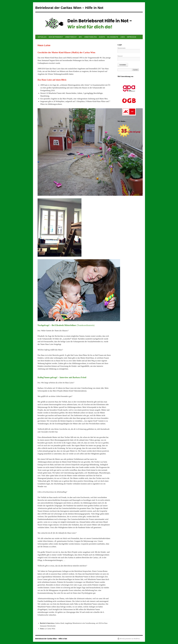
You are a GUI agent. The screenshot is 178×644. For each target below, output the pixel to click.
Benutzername (122, 48)
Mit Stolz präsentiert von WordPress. (130, 639)
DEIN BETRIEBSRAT (56, 37)
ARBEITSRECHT (71, 37)
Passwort (120, 56)
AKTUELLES (42, 37)
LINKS (123, 37)
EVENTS (102, 37)
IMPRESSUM (132, 37)
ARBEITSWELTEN (90, 37)
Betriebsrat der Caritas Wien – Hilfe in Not (69, 8)
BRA (80, 37)
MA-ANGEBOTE (113, 37)
